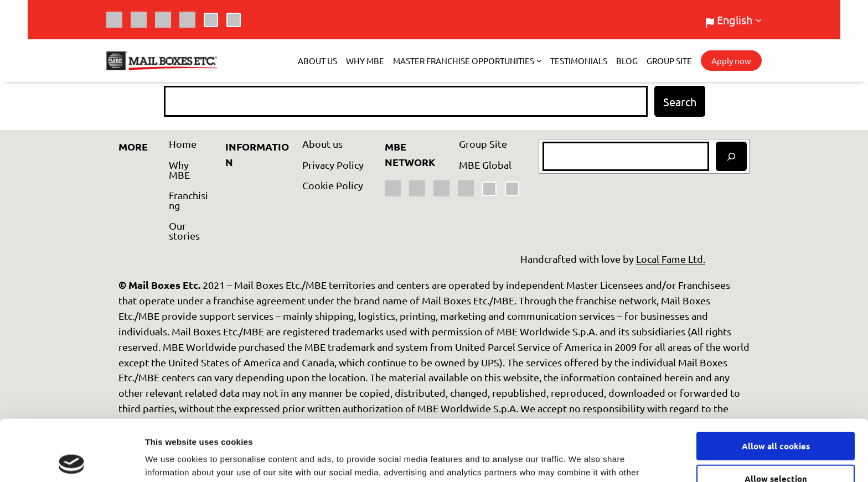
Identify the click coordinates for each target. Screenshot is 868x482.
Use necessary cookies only (776, 450)
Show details (581, 460)
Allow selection (776, 417)
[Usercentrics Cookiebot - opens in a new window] (72, 460)
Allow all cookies (776, 385)
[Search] (731, 156)
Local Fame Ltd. (671, 259)
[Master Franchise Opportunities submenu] (539, 61)
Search (680, 102)
